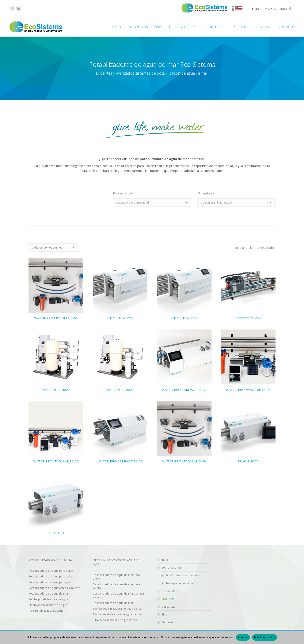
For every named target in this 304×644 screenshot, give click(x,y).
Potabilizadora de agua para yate (50, 582)
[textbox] (133, 203)
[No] (299, 637)
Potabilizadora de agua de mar (48, 593)
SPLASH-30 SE (248, 461)
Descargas (168, 607)
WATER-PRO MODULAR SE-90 (248, 390)
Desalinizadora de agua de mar (113, 603)
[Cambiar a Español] (286, 9)
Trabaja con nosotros (179, 583)
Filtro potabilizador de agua (46, 611)
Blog (164, 615)
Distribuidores (171, 591)
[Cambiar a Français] (271, 9)
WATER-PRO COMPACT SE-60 (120, 461)
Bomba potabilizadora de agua (48, 599)
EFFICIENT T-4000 (56, 390)
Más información (265, 637)
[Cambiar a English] (257, 9)
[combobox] (152, 202)
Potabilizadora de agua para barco (51, 571)
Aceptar (243, 637)
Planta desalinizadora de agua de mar (117, 614)
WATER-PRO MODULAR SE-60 (56, 461)
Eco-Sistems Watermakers (183, 575)
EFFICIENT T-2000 (120, 390)
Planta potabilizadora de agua (48, 605)
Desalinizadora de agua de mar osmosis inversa (119, 595)
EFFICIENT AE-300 (184, 318)
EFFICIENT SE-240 (248, 318)
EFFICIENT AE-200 (120, 318)
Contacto (167, 622)
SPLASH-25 (56, 533)
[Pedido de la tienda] (53, 247)
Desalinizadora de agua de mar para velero (116, 586)
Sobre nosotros (169, 568)
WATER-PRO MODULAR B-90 (56, 318)
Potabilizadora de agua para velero (51, 576)
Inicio (165, 560)
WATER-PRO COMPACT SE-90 (184, 390)
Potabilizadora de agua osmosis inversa (54, 588)
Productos (168, 599)
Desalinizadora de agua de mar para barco (116, 577)
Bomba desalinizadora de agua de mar (118, 608)
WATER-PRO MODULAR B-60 (184, 461)
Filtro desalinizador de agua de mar (115, 620)
